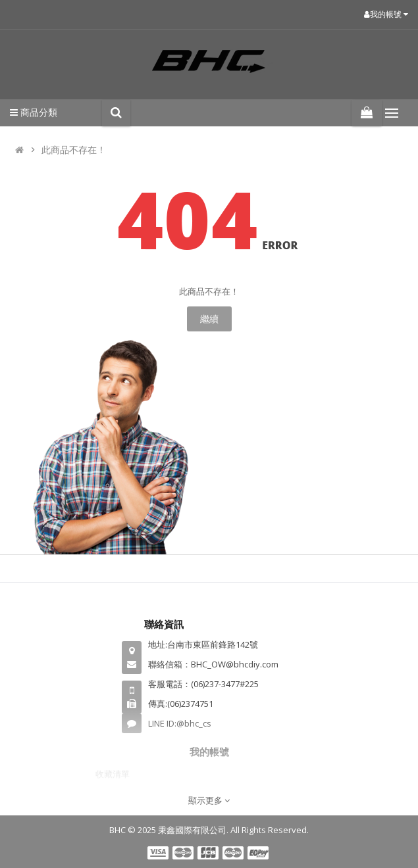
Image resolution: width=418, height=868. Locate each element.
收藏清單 (113, 774)
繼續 (209, 319)
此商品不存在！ (74, 150)
